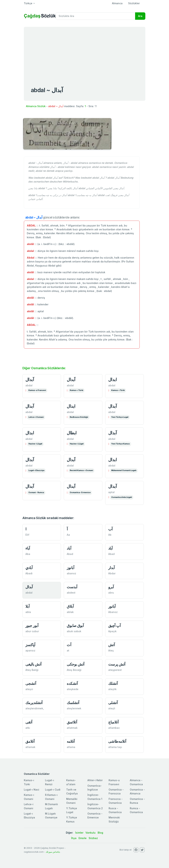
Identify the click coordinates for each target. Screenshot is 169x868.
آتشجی (31, 683)
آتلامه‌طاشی (117, 741)
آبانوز (70, 568)
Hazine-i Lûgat (35, 444)
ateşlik (112, 689)
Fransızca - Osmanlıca (116, 801)
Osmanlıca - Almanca (137, 791)
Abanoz (113, 612)
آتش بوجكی (76, 664)
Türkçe (28, 3)
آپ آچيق (115, 626)
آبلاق (70, 606)
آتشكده (72, 683)
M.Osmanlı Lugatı (51, 806)
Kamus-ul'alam (71, 782)
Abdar (112, 573)
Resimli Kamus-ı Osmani (81, 470)
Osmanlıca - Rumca (137, 801)
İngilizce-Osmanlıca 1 (95, 797)
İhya (74, 838)
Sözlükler (134, 3)
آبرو (111, 587)
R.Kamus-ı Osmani (51, 797)
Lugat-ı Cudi (53, 790)
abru (111, 593)
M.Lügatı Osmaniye (51, 815)
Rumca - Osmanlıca (136, 810)
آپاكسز (30, 645)
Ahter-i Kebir (95, 780)
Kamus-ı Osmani (29, 797)
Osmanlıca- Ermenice (80, 493)
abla (28, 612)
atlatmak (72, 728)
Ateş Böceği (74, 670)
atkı (28, 728)
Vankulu (91, 833)
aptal (111, 492)
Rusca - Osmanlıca (115, 810)
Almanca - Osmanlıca (136, 782)
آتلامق (30, 741)
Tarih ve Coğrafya (72, 791)
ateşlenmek (74, 708)
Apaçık (112, 631)
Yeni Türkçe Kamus (121, 444)
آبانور (112, 606)
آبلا (28, 606)
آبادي (29, 568)
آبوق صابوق (75, 626)
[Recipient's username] (95, 16)
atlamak (30, 747)
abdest (71, 593)
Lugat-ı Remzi (50, 782)
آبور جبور (32, 626)
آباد (69, 548)
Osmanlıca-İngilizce (95, 788)
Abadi (29, 573)
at (68, 650)
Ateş (111, 650)
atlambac (114, 728)
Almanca (117, 3)
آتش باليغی (33, 664)
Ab (110, 535)
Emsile (83, 838)
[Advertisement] (85, 53)
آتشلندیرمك (34, 703)
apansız (30, 650)
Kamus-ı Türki (76, 390)
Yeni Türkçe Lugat (120, 417)
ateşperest (115, 670)
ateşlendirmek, (35, 708)
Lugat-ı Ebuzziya (36, 470)
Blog (100, 833)
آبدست (72, 587)
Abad (70, 554)
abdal (29, 385)
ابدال (113, 380)
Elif (27, 535)
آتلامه (71, 741)
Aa (68, 535)
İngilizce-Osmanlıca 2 (95, 806)
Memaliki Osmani (72, 801)
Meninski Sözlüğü (114, 819)
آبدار (112, 568)
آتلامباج (113, 722)
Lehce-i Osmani (36, 417)
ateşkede (73, 689)
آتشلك (113, 683)
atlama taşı (115, 747)
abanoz (71, 573)
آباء (28, 548)
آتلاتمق (72, 722)
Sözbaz (93, 838)
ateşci (29, 689)
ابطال (72, 433)
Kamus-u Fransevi (37, 390)
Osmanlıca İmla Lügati (122, 497)
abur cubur (32, 631)
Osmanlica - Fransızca (116, 791)
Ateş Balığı (32, 670)
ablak (70, 612)
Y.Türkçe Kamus (72, 819)
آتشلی (113, 703)
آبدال (30, 380)
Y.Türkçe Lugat (72, 810)
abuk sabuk (74, 631)
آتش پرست (117, 664)
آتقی (29, 722)
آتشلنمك (73, 703)
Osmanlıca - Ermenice (95, 815)
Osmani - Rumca (36, 493)
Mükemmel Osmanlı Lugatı (124, 470)
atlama (71, 747)
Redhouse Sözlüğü (79, 417)
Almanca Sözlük (36, 106)
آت (69, 645)
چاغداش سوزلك (53, 852)
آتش (112, 645)
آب (110, 529)
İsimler (79, 833)
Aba (28, 554)
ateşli (112, 708)
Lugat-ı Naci (32, 790)
